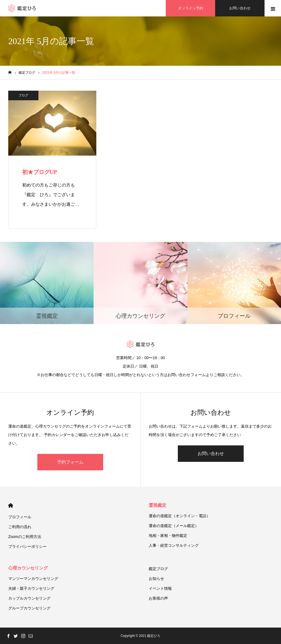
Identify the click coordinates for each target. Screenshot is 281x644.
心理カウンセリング (28, 568)
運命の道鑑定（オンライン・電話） (179, 516)
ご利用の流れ (20, 527)
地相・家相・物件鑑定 (168, 536)
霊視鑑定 (158, 505)
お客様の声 (158, 598)
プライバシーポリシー (27, 546)
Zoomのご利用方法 (25, 537)
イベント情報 (160, 588)
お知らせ (156, 579)
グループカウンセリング (29, 608)
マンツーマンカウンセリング (33, 579)
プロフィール (20, 517)
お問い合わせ (211, 453)
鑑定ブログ (158, 569)
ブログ (23, 95)
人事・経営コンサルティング (174, 545)
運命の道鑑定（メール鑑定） (174, 526)
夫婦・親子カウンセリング (31, 588)
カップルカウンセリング (29, 598)
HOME (11, 506)
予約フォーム (70, 462)
